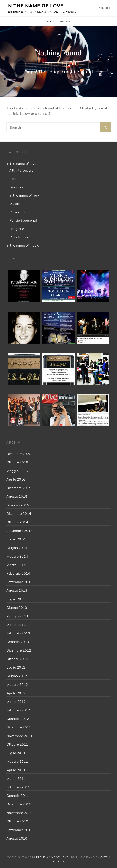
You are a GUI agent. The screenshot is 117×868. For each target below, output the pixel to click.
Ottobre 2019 (17, 462)
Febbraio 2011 (18, 787)
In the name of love (21, 163)
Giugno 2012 (17, 676)
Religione (17, 229)
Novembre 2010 (19, 813)
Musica (15, 204)
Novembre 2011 (19, 736)
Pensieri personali (23, 220)
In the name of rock (24, 195)
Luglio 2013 (16, 599)
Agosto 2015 (17, 496)
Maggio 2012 (17, 684)
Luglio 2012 (16, 667)
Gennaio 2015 (18, 505)
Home (50, 21)
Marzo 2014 (16, 565)
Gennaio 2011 (18, 796)
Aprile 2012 (16, 693)
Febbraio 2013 (18, 633)
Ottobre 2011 (17, 744)
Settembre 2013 (20, 582)
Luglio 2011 (16, 753)
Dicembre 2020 (19, 454)
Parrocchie (18, 212)
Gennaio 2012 (18, 719)
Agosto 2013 (17, 590)
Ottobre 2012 (17, 659)
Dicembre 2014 (19, 513)
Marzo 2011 (16, 778)
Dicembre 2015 (19, 488)
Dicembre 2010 (19, 804)
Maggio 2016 (17, 471)
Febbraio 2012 (18, 710)
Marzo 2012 (16, 702)
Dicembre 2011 (19, 727)
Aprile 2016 (16, 479)
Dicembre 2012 (19, 650)
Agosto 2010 (17, 838)
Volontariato (19, 237)
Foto (13, 179)
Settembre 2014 (20, 531)
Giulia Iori (17, 187)
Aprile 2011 (16, 770)
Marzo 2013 (16, 625)
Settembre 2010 (20, 830)
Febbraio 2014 (18, 573)
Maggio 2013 (17, 616)
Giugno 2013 (17, 608)
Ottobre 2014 (17, 522)
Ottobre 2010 (17, 821)
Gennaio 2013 (18, 642)
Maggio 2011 (17, 761)
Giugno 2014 (17, 548)
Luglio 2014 (16, 539)
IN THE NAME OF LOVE (35, 6)
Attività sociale (21, 170)
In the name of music (23, 245)
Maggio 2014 (17, 556)
